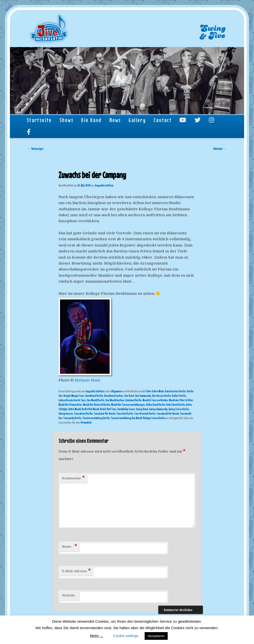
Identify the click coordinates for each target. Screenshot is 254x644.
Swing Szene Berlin (179, 409)
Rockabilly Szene (126, 409)
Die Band (91, 120)
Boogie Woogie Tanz (74, 396)
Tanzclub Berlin (125, 414)
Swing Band (142, 409)
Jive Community (143, 396)
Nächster (220, 149)
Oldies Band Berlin (156, 405)
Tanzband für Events (105, 414)
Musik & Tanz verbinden (155, 400)
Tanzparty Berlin (72, 418)
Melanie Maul (87, 380)
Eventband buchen (114, 396)
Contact (163, 120)
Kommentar (73, 478)
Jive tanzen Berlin (161, 396)
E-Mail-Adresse (76, 571)
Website (69, 595)
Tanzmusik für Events (168, 414)
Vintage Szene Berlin (154, 418)
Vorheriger (36, 149)
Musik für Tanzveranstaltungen (128, 405)
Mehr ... (97, 636)
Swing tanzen (66, 414)
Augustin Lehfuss (104, 186)
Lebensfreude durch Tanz (72, 400)
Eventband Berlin (94, 396)
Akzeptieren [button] (156, 636)
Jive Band (129, 396)
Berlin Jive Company (49, 29)
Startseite (39, 120)
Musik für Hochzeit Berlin (97, 405)
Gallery (137, 120)
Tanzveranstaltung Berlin (96, 418)
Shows (66, 120)
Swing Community (158, 409)
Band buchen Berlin (175, 391)
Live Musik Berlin (96, 400)
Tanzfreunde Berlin (145, 414)
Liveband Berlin (133, 400)
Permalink (86, 423)
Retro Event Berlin (176, 405)
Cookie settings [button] (126, 636)
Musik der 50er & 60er (181, 400)
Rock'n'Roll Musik (90, 409)
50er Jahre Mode (155, 391)
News (115, 120)
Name (69, 547)
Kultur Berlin (179, 396)
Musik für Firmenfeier (70, 405)
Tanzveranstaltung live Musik (126, 418)
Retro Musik (75, 409)
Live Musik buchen (115, 400)
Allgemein (116, 391)
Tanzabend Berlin (83, 414)
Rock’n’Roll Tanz (108, 409)
